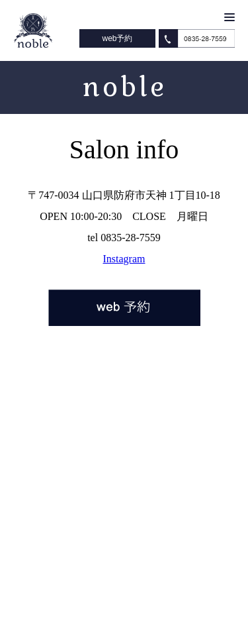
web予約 (117, 38)
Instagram (124, 259)
